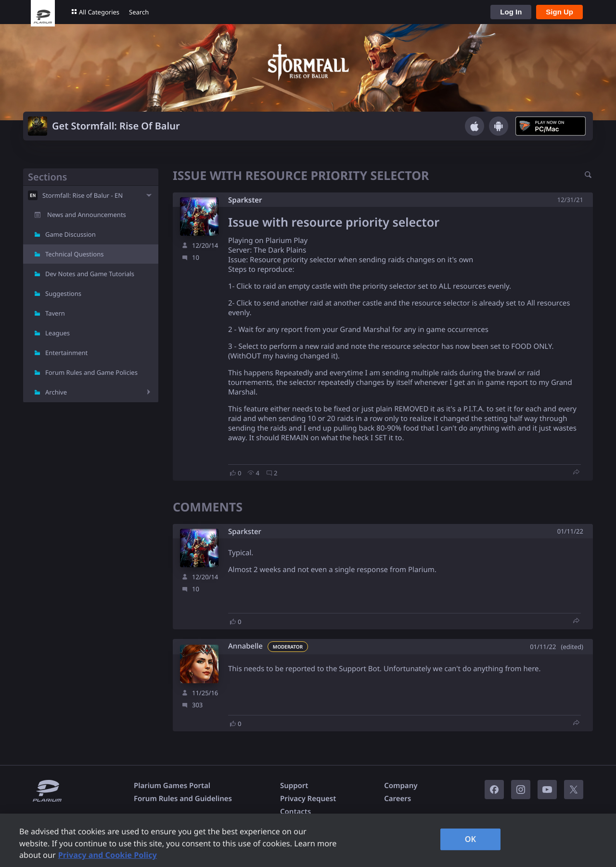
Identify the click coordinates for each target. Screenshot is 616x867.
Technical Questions (75, 254)
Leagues (58, 333)
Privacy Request (308, 799)
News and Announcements (87, 215)
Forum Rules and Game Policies (91, 372)
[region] (308, 840)
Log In (511, 12)
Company (401, 786)
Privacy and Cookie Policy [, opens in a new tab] (108, 855)
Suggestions (63, 293)
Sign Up (559, 12)
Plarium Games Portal (172, 786)
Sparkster (245, 200)
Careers (398, 799)
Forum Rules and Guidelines (183, 799)
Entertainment (66, 353)
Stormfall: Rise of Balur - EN (83, 195)
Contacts (295, 812)
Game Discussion (71, 234)
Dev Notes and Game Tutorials (90, 274)
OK (471, 839)
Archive (56, 392)
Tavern (55, 313)
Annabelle (245, 646)
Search (139, 12)
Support (294, 786)
